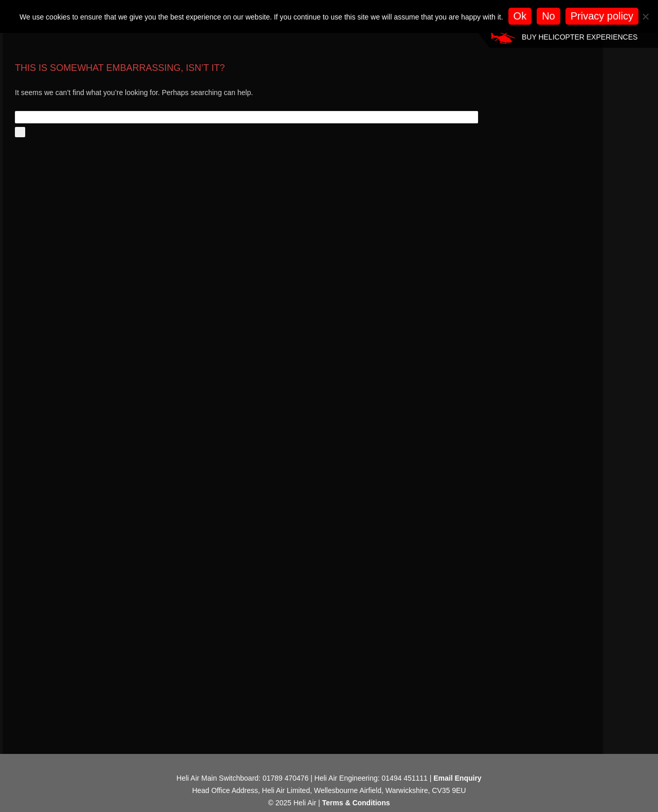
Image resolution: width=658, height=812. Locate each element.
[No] (645, 16)
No (549, 16)
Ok (520, 16)
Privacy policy (602, 16)
